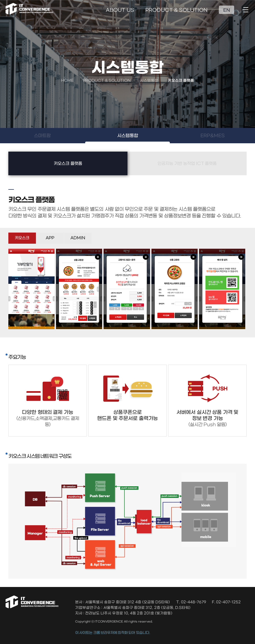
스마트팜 (42, 136)
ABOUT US (120, 10)
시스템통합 (128, 136)
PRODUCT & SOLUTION (177, 10)
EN (227, 10)
